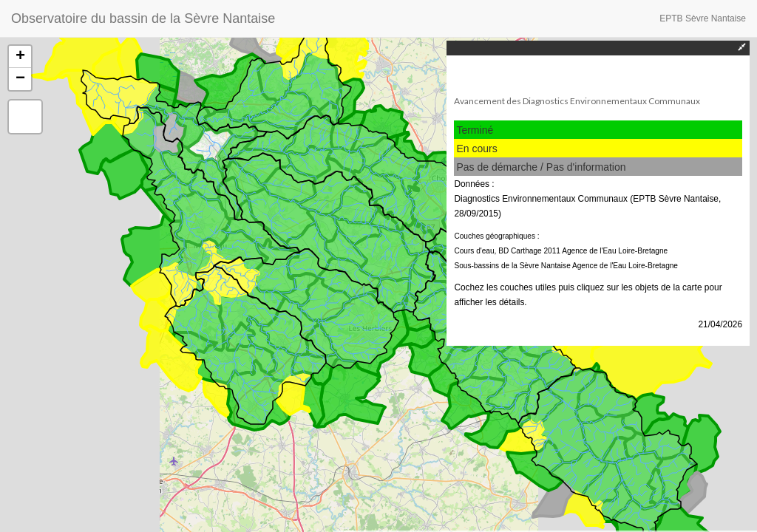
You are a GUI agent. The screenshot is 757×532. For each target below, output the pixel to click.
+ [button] (20, 57)
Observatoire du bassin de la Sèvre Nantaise (143, 18)
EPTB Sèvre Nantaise (703, 18)
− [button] (20, 79)
